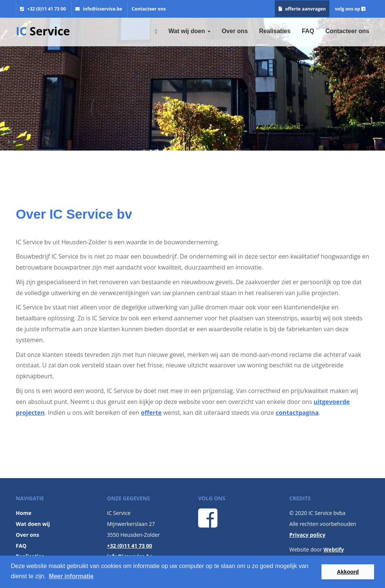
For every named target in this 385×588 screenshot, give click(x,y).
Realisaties (275, 31)
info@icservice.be (99, 9)
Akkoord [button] (348, 572)
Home (23, 513)
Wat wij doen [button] (189, 31)
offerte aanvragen (302, 9)
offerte (151, 413)
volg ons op (350, 9)
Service (43, 31)
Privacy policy (308, 535)
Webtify (333, 549)
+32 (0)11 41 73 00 (43, 9)
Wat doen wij (33, 524)
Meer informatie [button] (71, 576)
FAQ (308, 31)
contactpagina (297, 413)
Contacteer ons (149, 9)
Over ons (235, 31)
